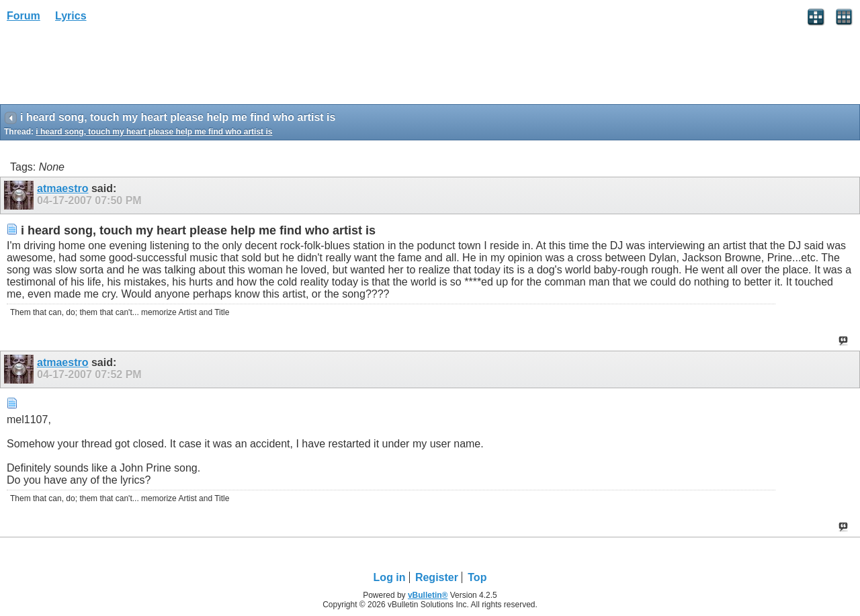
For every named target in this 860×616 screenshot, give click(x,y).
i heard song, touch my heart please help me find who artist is (154, 132)
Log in (390, 577)
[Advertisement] (107, 68)
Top (477, 577)
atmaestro (62, 188)
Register (437, 577)
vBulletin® (428, 595)
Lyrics (71, 16)
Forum (24, 16)
